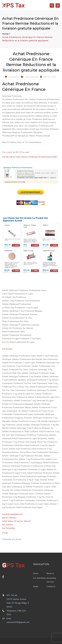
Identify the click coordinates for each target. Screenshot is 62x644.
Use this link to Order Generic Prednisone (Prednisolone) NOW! (30, 157)
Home (5, 34)
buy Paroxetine (9, 528)
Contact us (51, 586)
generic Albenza (9, 518)
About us (50, 573)
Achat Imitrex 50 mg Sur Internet (16, 521)
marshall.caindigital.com (12, 514)
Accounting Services (51, 580)
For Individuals (40, 578)
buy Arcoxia (7, 349)
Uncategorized (32, 77)
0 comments (14, 77)
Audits (36, 586)
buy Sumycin (8, 525)
